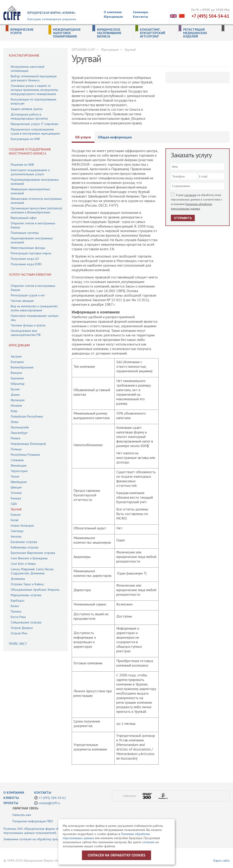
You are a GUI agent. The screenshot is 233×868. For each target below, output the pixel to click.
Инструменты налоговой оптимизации (28, 69)
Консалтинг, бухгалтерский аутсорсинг (153, 33)
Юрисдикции (113, 17)
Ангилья (16, 536)
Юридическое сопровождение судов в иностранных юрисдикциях (35, 131)
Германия (17, 378)
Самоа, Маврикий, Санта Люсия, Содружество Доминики (32, 571)
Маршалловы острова (26, 595)
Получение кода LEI (25, 259)
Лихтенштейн (20, 427)
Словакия (17, 460)
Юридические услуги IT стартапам (34, 124)
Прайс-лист (18, 644)
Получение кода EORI (26, 264)
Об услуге (83, 137)
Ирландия (18, 400)
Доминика (18, 579)
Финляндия (19, 465)
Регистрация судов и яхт (28, 295)
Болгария (17, 362)
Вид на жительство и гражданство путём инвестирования (34, 308)
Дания (15, 395)
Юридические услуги (22, 31)
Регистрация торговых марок (31, 253)
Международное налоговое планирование (67, 33)
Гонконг (16, 515)
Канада (16, 498)
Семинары (141, 12)
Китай (15, 520)
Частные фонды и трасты (28, 325)
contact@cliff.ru (49, 803)
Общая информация (115, 137)
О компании (113, 12)
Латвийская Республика (27, 416)
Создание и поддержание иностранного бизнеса (30, 151)
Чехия (15, 476)
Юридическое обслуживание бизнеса (109, 33)
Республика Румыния (25, 455)
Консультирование (24, 55)
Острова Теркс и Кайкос (27, 584)
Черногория (19, 471)
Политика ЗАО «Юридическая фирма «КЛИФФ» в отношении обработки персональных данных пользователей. (54, 831)
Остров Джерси (22, 628)
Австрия (16, 356)
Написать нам (22, 815)
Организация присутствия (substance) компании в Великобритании (36, 210)
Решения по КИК (22, 165)
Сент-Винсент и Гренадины (29, 558)
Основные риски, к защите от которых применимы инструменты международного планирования (34, 90)
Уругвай (16, 509)
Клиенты (11, 798)
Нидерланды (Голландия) (28, 444)
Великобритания (22, 367)
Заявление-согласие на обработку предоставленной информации (50, 839)
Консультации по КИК (25, 139)
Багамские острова (24, 542)
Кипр (14, 411)
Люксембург (19, 433)
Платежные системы (25, 233)
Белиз (15, 606)
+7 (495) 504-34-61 (210, 16)
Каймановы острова (25, 547)
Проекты (11, 803)
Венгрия (16, 373)
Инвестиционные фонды (28, 248)
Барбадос (18, 600)
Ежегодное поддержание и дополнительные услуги (30, 172)
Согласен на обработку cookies (116, 855)
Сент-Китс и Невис (23, 564)
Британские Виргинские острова (33, 553)
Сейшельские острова (26, 622)
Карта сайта (222, 860)
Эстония (16, 493)
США (14, 504)
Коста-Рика (18, 617)
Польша (16, 449)
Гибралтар (18, 384)
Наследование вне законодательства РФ (26, 333)
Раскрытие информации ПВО (33, 821)
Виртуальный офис (24, 218)
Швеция (16, 487)
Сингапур (17, 531)
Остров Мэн (19, 633)
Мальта (15, 438)
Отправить (183, 218)
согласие (190, 195)
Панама (16, 611)
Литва (15, 422)
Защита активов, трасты (27, 109)
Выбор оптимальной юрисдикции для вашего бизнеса (34, 78)
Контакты (140, 17)
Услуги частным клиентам (30, 275)
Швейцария (19, 482)
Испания (16, 405)
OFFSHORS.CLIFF (83, 50)
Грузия (15, 389)
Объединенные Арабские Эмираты (35, 590)
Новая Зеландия (22, 525)
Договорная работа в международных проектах (29, 116)
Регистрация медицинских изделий (195, 33)
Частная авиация (22, 301)
